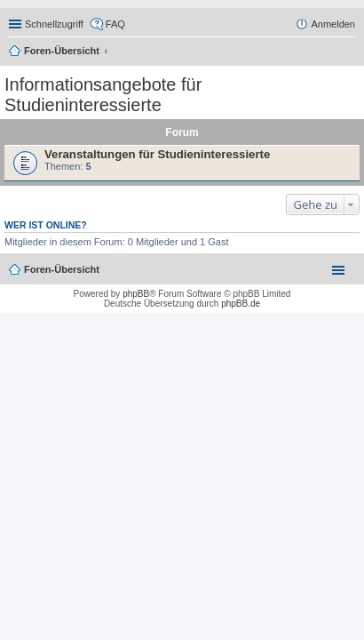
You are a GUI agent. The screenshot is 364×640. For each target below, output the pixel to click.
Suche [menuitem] (350, 52)
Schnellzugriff (54, 24)
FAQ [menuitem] (115, 24)
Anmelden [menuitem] (333, 24)
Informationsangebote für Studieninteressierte (103, 95)
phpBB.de (241, 304)
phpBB (136, 294)
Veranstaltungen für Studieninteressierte (157, 154)
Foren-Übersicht (62, 51)
